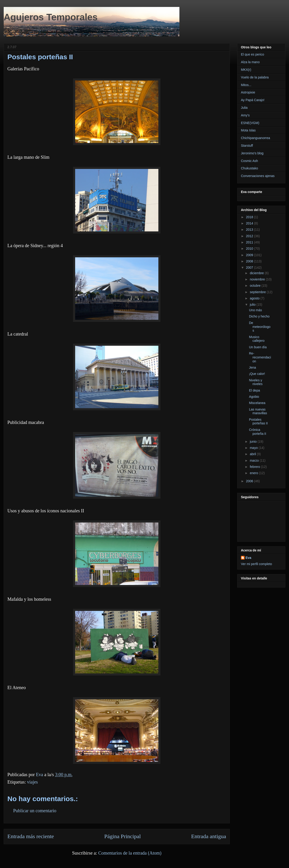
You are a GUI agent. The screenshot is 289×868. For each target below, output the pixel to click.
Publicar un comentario (35, 811)
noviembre (258, 279)
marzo (255, 460)
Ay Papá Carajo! (253, 100)
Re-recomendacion (260, 357)
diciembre (257, 273)
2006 (250, 481)
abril (253, 454)
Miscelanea (257, 403)
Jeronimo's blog (252, 153)
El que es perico (252, 54)
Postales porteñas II (258, 422)
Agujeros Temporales (51, 17)
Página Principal (123, 836)
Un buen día (258, 347)
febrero (255, 467)
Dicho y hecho (259, 316)
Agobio (254, 397)
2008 (250, 261)
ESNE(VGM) (250, 123)
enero (254, 473)
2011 (250, 242)
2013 (250, 230)
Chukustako (249, 168)
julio (253, 305)
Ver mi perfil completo (257, 564)
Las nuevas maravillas (258, 411)
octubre (256, 286)
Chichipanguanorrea (255, 138)
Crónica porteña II (258, 432)
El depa (254, 390)
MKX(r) (246, 70)
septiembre (258, 292)
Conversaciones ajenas (258, 176)
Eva (248, 558)
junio (254, 442)
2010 (250, 249)
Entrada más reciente (31, 836)
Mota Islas (248, 130)
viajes (32, 782)
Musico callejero (257, 339)
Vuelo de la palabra (255, 77)
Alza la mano (250, 62)
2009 (250, 255)
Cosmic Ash (249, 161)
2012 (250, 236)
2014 (250, 223)
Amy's (245, 115)
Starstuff (247, 146)
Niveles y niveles (256, 382)
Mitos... (246, 85)
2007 (250, 268)
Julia (244, 108)
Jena (252, 367)
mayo (254, 448)
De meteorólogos (260, 327)
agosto (255, 298)
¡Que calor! (257, 374)
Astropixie (248, 92)
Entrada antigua (209, 836)
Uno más (255, 310)
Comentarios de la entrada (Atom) (130, 853)
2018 (250, 217)
